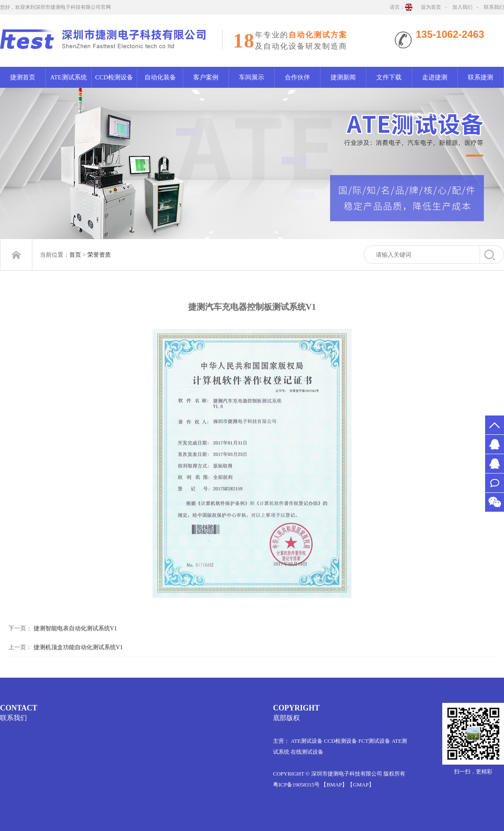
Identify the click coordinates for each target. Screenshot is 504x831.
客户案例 (206, 77)
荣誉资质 (99, 255)
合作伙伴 (297, 77)
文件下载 (389, 77)
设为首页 (431, 7)
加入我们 (462, 7)
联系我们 (494, 7)
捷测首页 (23, 77)
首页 (75, 255)
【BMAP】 (334, 785)
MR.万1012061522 (495, 464)
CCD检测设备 (114, 77)
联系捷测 (480, 77)
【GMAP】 (361, 785)
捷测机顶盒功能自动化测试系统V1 (78, 664)
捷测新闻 (343, 77)
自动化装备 (160, 77)
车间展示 (252, 77)
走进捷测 (435, 77)
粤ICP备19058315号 (296, 785)
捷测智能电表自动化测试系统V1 (75, 645)
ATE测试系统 (68, 77)
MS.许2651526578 (495, 444)
